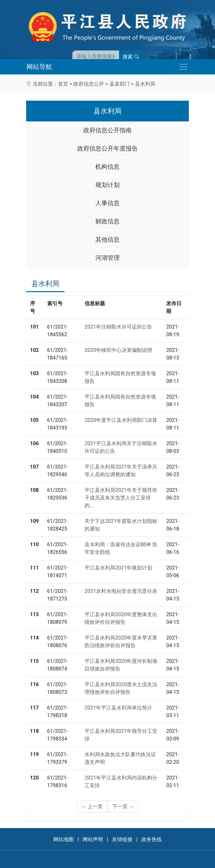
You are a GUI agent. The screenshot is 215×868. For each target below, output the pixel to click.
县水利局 (145, 84)
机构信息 (108, 167)
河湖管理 (108, 258)
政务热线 (152, 839)
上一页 (92, 806)
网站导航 (39, 67)
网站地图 (63, 839)
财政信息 (108, 221)
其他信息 (108, 240)
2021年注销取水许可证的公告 (118, 327)
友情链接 (122, 839)
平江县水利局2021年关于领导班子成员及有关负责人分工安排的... (121, 498)
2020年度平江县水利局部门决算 (121, 420)
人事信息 (108, 203)
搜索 (131, 57)
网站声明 (93, 839)
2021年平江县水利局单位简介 (118, 708)
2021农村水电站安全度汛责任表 (121, 591)
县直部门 (120, 84)
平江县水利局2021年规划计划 (118, 568)
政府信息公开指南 (108, 130)
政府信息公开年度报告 (108, 148)
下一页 (123, 806)
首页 (63, 84)
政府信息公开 (89, 84)
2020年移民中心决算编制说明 (118, 350)
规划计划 (108, 185)
